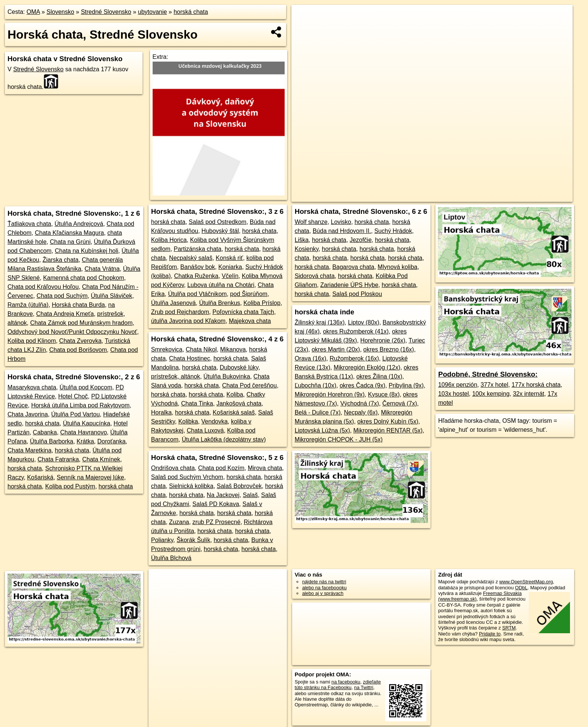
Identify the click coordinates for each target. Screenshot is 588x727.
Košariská (40, 477)
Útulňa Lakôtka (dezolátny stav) (224, 439)
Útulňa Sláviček (111, 296)
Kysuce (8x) (384, 394)
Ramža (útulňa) (28, 305)
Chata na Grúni (70, 242)
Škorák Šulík (193, 540)
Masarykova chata (32, 387)
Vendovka (214, 421)
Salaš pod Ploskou (357, 294)
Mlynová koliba (397, 267)
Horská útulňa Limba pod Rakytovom (80, 405)
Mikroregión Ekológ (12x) (367, 367)
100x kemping (491, 394)
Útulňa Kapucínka (87, 423)
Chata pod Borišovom (78, 350)
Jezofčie (361, 240)
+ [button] (304, 18)
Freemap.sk (434, 196)
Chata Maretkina (29, 450)
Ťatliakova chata (29, 224)
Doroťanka (111, 441)
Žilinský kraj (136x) (320, 322)
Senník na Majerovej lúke (90, 477)
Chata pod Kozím (221, 468)
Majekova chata (250, 321)
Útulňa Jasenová (173, 303)
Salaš (250, 495)
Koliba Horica (169, 240)
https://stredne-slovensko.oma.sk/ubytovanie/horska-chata (515, 196)
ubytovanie (152, 12)
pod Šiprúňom (249, 294)
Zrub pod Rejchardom (180, 312)
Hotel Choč (73, 396)
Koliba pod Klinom (32, 341)
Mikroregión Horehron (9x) (330, 394)
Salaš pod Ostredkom (217, 222)
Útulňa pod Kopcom (86, 387)
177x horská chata (536, 385)
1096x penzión (457, 385)
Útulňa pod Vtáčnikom (197, 294)
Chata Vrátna (102, 269)
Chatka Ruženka (196, 276)
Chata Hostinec (190, 358)
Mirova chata (265, 468)
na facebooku (346, 682)
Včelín (230, 276)
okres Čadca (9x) (363, 385)
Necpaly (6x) (361, 412)
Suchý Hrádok (393, 231)
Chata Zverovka (80, 341)
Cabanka (45, 432)
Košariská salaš (234, 412)
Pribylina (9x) (406, 385)
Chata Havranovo (84, 432)
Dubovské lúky (239, 367)
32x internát (529, 394)
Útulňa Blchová (171, 558)
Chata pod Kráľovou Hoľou (43, 287)
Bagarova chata (353, 267)
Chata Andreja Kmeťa (65, 314)
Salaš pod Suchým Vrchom (187, 477)
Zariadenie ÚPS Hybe (349, 285)
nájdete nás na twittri (324, 582)
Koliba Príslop (262, 303)
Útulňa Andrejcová (79, 224)
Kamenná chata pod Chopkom (84, 278)
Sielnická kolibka (191, 486)
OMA (33, 12)
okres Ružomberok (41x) (356, 331)
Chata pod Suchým (62, 296)
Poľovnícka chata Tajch (243, 312)
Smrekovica (167, 349)
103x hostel (453, 394)
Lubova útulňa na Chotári (221, 285)
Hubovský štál (220, 231)
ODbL (521, 588)
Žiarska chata (60, 260)
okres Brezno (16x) (389, 349)
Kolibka (188, 421)
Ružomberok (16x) (354, 358)
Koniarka (230, 267)
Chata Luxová (205, 430)
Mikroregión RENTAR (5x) (388, 430)
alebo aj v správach (323, 593)
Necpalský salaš (191, 258)
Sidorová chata (315, 276)
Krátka (85, 441)
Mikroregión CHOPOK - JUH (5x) (339, 439)
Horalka (161, 412)
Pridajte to (490, 634)
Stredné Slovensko (106, 12)
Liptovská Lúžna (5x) (322, 430)
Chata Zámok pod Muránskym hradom (81, 323)
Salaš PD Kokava (216, 504)
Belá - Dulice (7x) (318, 412)
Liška (302, 240)
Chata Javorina (28, 414)
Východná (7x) (359, 403)
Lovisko (341, 222)
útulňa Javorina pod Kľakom (188, 321)
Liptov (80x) (364, 322)
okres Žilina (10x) (379, 376)
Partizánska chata (197, 249)
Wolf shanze (311, 222)
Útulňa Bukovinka (227, 376)
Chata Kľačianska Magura (69, 233)
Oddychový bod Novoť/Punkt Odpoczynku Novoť (72, 332)
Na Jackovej (223, 495)
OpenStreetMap (396, 196)
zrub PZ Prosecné (216, 522)
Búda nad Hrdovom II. (342, 231)
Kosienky (307, 249)
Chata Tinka (197, 403)
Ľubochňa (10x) (316, 385)
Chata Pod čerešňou (249, 385)
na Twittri (364, 687)
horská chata (191, 12)
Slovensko (60, 12)
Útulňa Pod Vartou (76, 414)
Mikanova (233, 349)
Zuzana (179, 522)
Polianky (162, 540)
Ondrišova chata (173, 468)
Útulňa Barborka (52, 441)
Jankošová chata (239, 403)
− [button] (304, 29)
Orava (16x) (310, 358)
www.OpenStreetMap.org (526, 582)
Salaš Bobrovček (239, 486)
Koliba (235, 394)
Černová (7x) (400, 403)
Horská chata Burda (78, 305)
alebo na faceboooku (325, 588)
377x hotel (494, 385)
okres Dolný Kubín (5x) (388, 421)
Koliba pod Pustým (70, 486)
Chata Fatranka (58, 459)
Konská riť (229, 258)
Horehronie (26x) (383, 340)
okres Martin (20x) (336, 349)
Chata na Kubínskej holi (86, 251)
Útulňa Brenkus (220, 303)
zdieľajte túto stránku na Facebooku (338, 685)
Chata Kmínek (101, 459)
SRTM (509, 628)
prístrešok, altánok (176, 376)
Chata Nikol (201, 349)
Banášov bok (198, 267)
